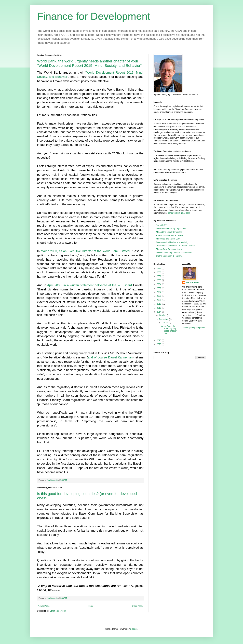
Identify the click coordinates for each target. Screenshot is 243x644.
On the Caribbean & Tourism (169, 256)
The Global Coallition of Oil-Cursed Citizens (176, 246)
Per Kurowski (192, 283)
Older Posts (137, 606)
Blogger (134, 629)
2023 (159, 344)
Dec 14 (165, 323)
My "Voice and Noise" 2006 (168, 239)
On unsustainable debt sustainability (172, 242)
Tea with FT (161, 225)
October (163, 315)
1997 (159, 269)
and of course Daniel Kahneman (110, 357)
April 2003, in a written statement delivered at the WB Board (90, 285)
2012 (159, 308)
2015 (159, 340)
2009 (159, 300)
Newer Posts (44, 606)
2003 (159, 280)
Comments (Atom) (58, 611)
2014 (159, 312)
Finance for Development (94, 16)
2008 (159, 296)
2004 (159, 284)
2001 (159, 276)
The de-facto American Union (169, 249)
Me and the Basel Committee (169, 232)
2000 (159, 272)
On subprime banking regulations (171, 229)
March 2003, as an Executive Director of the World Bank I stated (85, 251)
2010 (159, 304)
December (164, 319)
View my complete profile (194, 328)
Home (91, 606)
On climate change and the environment (174, 253)
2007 (159, 292)
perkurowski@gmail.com (179, 213)
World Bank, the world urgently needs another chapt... (169, 330)
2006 (159, 288)
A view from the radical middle (170, 235)
